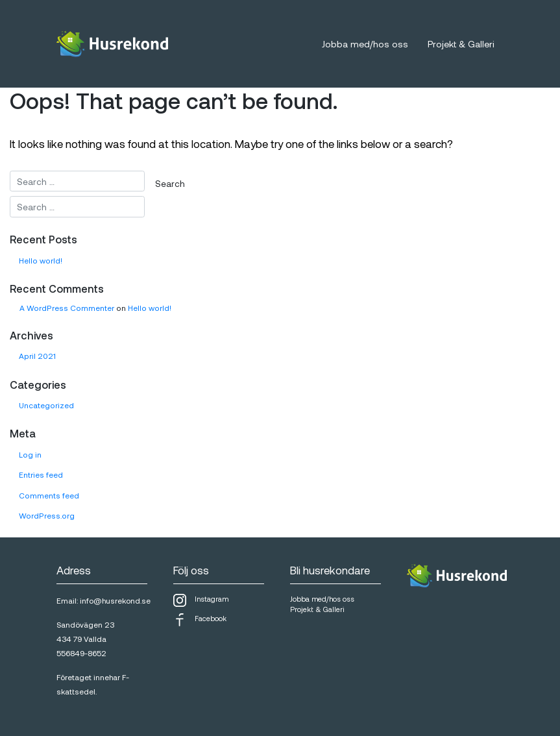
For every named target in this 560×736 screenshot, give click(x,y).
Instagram (201, 600)
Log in (30, 454)
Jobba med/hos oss (365, 44)
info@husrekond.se (115, 600)
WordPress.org (47, 515)
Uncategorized (46, 405)
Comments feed (49, 495)
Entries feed (41, 474)
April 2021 (37, 356)
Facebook (200, 620)
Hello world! (41, 260)
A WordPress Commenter (67, 308)
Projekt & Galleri (461, 44)
